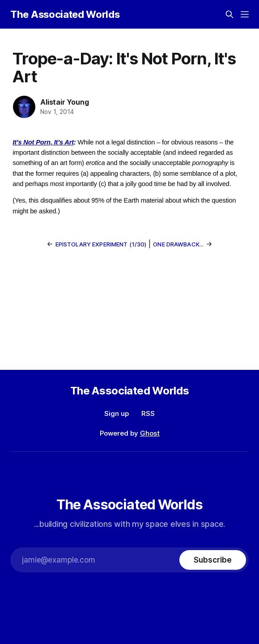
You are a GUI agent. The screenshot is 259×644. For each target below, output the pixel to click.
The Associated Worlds (65, 14)
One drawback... (178, 244)
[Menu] (245, 14)
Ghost (150, 433)
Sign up (117, 413)
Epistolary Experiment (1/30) (101, 244)
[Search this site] (229, 14)
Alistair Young (64, 102)
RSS (148, 413)
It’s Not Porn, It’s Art (43, 142)
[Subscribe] (212, 560)
